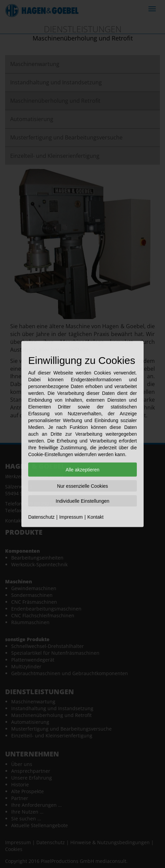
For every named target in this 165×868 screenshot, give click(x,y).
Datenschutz (41, 517)
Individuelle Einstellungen (82, 501)
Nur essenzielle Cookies (82, 486)
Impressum (71, 517)
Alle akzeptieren (82, 470)
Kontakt (95, 517)
